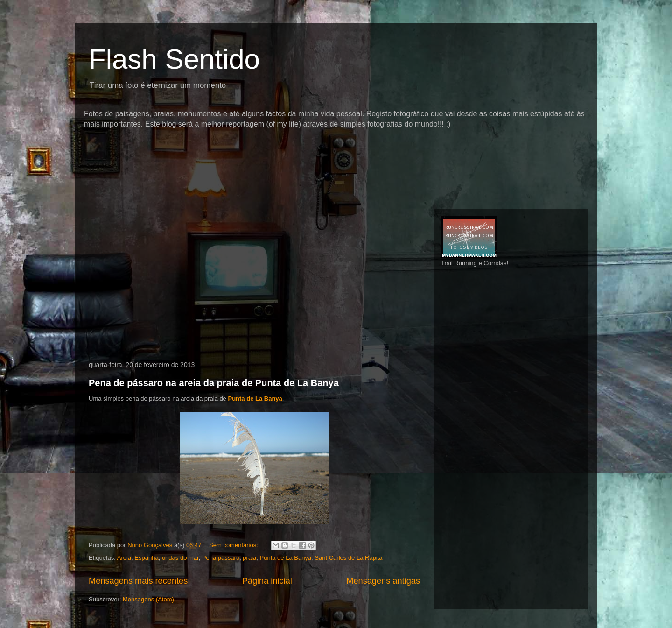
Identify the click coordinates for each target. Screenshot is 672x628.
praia (249, 558)
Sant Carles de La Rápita (348, 558)
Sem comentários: (234, 545)
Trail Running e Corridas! (475, 263)
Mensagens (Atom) (148, 599)
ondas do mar (180, 558)
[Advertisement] (254, 147)
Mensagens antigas (383, 581)
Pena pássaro (221, 558)
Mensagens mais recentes (138, 581)
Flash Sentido (174, 59)
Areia (124, 558)
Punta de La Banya (255, 399)
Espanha (146, 558)
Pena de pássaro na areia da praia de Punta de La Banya (214, 383)
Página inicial (267, 581)
